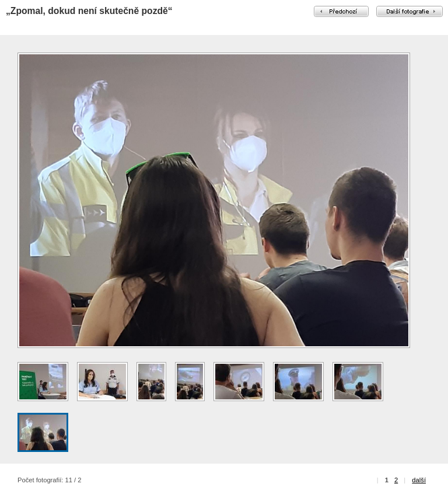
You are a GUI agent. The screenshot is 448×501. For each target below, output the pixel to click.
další (419, 480)
